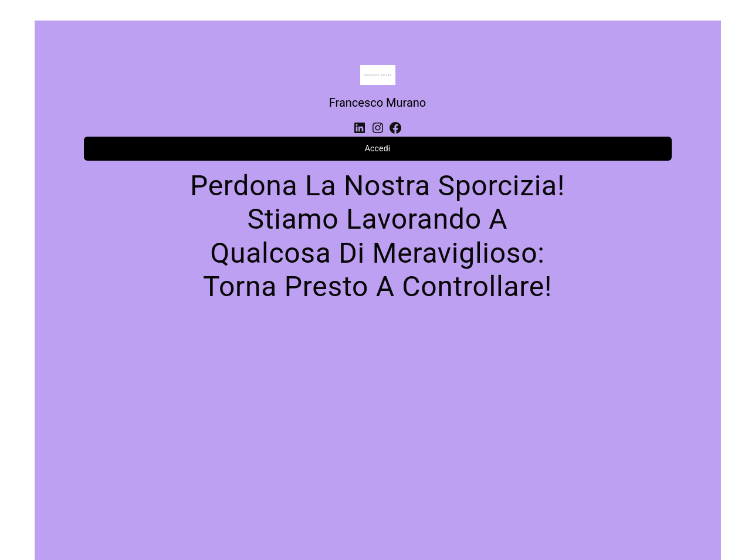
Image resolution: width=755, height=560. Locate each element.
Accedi (378, 148)
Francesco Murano (378, 103)
